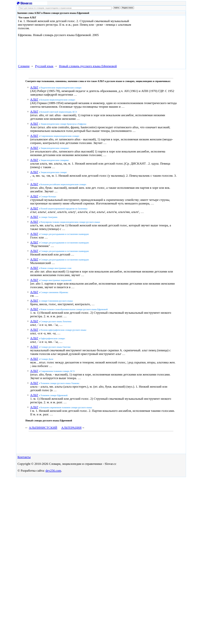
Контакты (24, 457)
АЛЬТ (34, 87)
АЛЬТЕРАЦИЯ (71, 428)
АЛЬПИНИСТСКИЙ (43, 428)
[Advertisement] (155, 37)
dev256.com (53, 471)
